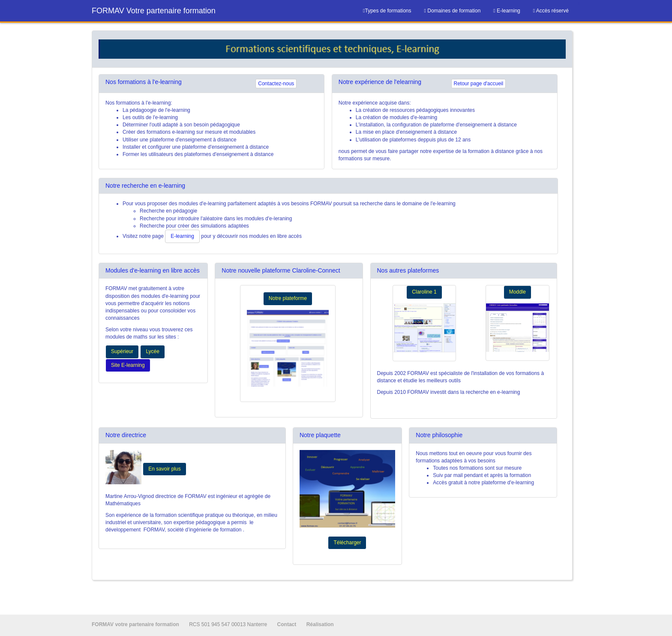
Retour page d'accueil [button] (479, 84)
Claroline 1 (424, 292)
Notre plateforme (288, 298)
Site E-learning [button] (128, 365)
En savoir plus (164, 469)
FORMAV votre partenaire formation (136, 624)
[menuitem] (453, 11)
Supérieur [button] (122, 351)
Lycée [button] (153, 351)
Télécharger (347, 543)
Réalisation (320, 624)
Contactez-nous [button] (276, 84)
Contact (288, 624)
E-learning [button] (182, 236)
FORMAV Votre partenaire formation (154, 11)
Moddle (517, 292)
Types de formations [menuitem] (387, 11)
